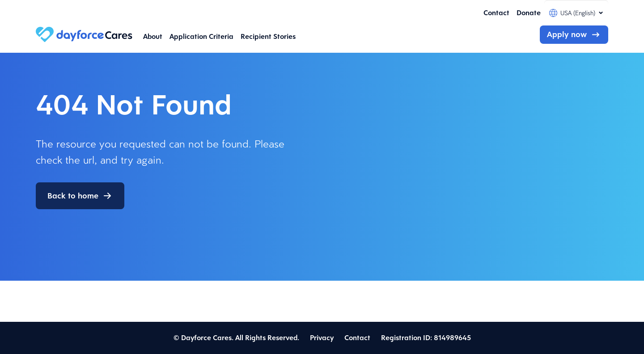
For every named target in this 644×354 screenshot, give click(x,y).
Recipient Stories (268, 36)
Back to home (73, 196)
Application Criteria (201, 36)
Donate (529, 13)
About (153, 36)
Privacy (322, 338)
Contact (496, 13)
